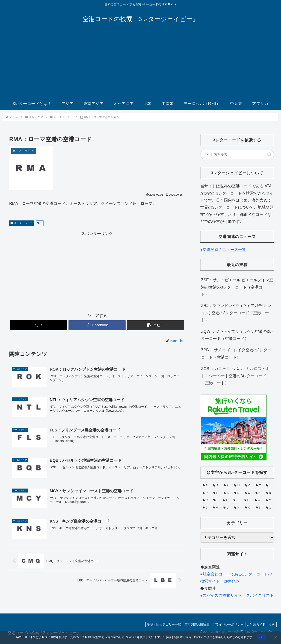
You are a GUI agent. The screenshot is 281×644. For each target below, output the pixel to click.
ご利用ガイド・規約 (260, 624)
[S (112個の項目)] (216, 486)
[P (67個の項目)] (205, 493)
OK (262, 637)
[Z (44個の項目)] (258, 493)
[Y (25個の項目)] (269, 500)
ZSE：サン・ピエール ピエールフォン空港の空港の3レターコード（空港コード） (237, 287)
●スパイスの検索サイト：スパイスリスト (237, 595)
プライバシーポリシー (227, 624)
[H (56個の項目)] (216, 493)
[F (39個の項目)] (226, 500)
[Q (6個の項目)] (248, 508)
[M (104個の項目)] (237, 486)
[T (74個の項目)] (258, 486)
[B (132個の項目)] (205, 486)
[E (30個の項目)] (247, 500)
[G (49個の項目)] (248, 493)
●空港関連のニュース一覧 (223, 250)
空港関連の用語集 (194, 624)
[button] (155, 325)
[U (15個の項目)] (226, 508)
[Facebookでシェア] (97, 325)
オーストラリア (22, 223)
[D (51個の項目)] (237, 493)
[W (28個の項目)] (258, 500)
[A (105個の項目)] (227, 486)
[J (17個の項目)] (205, 508)
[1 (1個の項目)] (269, 508)
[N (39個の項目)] (269, 493)
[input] (237, 155)
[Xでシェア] (39, 325)
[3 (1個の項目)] (258, 508)
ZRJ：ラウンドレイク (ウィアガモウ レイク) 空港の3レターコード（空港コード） (236, 313)
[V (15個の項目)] (216, 508)
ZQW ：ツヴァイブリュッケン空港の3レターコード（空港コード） (237, 335)
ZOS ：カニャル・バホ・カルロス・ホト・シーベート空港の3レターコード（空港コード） (235, 376)
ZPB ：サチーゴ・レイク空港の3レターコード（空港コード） (236, 354)
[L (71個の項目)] (269, 486)
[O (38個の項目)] (236, 500)
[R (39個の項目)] (206, 500)
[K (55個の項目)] (227, 493)
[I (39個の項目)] (216, 500)
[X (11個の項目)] (237, 508)
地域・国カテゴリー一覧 (160, 624)
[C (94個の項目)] (248, 486)
